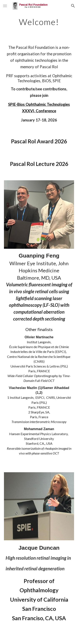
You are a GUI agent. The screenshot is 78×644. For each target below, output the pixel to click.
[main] (39, 22)
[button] (5, 6)
